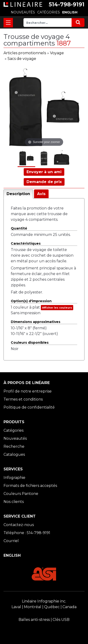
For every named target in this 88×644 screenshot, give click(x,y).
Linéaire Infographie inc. (44, 601)
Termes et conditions (23, 399)
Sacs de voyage (22, 59)
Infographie (14, 478)
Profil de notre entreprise (28, 391)
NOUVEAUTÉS (23, 12)
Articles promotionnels (25, 53)
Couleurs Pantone (21, 494)
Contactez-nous (19, 525)
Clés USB (61, 620)
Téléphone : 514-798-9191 (27, 533)
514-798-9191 (67, 4)
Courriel (11, 541)
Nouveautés (15, 438)
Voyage (57, 53)
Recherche (14, 446)
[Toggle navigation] (8, 23)
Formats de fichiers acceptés (30, 486)
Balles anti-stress (34, 620)
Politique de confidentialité (29, 407)
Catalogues (14, 454)
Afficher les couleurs (57, 308)
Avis (41, 194)
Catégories (13, 430)
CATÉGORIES (49, 12)
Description (18, 194)
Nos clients (14, 502)
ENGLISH (70, 12)
